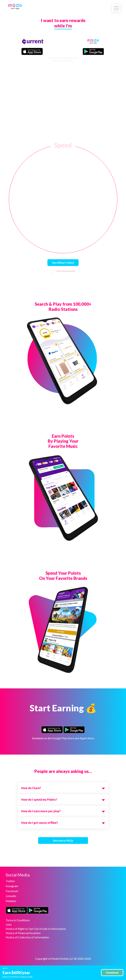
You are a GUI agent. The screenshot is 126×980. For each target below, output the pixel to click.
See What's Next (63, 263)
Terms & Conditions (18, 920)
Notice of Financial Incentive (23, 933)
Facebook (12, 891)
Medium (11, 901)
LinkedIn (11, 896)
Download (112, 973)
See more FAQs (63, 840)
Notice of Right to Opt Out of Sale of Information (36, 929)
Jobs (9, 924)
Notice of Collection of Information (27, 937)
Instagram (12, 886)
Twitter (10, 881)
